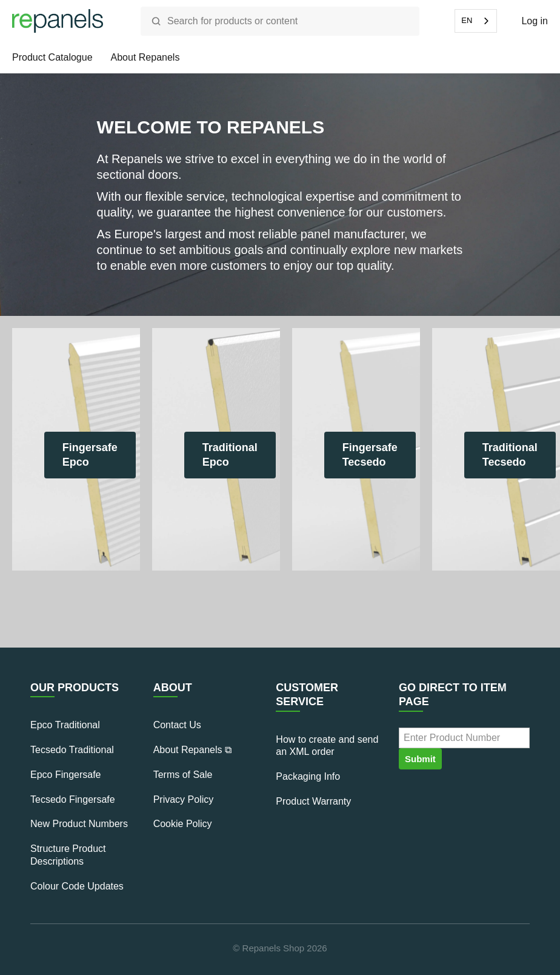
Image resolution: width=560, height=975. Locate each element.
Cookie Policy (183, 824)
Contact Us (177, 725)
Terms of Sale (183, 775)
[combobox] (476, 21)
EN (467, 20)
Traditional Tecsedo (510, 454)
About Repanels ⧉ (192, 750)
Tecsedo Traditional (72, 750)
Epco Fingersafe (66, 775)
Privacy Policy (184, 799)
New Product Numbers (79, 824)
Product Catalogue (52, 57)
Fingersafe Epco (90, 454)
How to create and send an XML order (327, 746)
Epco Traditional (65, 725)
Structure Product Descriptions (68, 855)
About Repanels (145, 57)
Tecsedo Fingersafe (73, 799)
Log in (535, 21)
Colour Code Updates (77, 886)
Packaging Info (308, 776)
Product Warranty (313, 801)
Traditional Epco (230, 454)
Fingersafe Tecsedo (370, 454)
